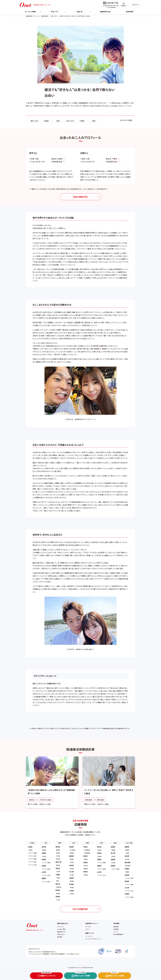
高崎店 (58, 893)
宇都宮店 (59, 887)
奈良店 (86, 875)
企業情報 (116, 927)
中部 (74, 843)
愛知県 (72, 847)
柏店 (58, 121)
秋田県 (44, 866)
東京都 (58, 847)
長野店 (72, 881)
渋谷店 (58, 856)
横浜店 (58, 865)
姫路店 (86, 869)
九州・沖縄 (129, 843)
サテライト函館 (32, 853)
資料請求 (60, 937)
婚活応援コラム (61, 932)
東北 (46, 843)
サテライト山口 (102, 875)
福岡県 (127, 847)
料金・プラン (55, 12)
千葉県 (82, 121)
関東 (60, 843)
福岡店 (127, 850)
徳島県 (113, 847)
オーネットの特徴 (30, 12)
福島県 (44, 878)
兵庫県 (85, 862)
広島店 (100, 856)
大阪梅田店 (87, 850)
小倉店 (127, 853)
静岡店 (72, 859)
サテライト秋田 (46, 869)
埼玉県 (58, 868)
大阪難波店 (87, 853)
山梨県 (72, 891)
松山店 (113, 863)
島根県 (99, 866)
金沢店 (72, 875)
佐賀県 (127, 875)
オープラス (88, 927)
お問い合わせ (61, 934)
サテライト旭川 (32, 856)
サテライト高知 (116, 869)
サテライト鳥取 (102, 863)
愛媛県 (113, 859)
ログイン (88, 929)
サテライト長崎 (129, 885)
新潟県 (72, 884)
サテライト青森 (46, 863)
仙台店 (44, 856)
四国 (115, 843)
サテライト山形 (46, 875)
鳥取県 (99, 859)
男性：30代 (34, 121)
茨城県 (46, 121)
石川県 (72, 872)
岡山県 (99, 847)
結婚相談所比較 (105, 12)
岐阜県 (72, 865)
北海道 (32, 843)
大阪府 (85, 847)
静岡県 (72, 856)
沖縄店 (127, 872)
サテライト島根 (102, 869)
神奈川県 (58, 862)
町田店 (58, 859)
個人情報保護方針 (119, 934)
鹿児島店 (128, 866)
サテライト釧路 (32, 859)
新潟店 (72, 888)
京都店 (86, 859)
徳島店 (113, 850)
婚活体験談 (130, 12)
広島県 (99, 853)
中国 (101, 843)
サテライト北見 (32, 865)
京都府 (85, 856)
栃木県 (58, 884)
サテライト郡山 (46, 882)
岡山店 (100, 850)
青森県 (44, 859)
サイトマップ (60, 927)
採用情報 (116, 929)
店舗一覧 (80, 12)
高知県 (113, 866)
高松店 (113, 856)
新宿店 (58, 853)
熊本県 (127, 856)
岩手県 (44, 847)
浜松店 (72, 862)
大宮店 (58, 872)
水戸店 (58, 900)
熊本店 (127, 859)
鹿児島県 (128, 862)
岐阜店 (72, 869)
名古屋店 (72, 850)
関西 (87, 843)
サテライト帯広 (32, 862)
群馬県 (58, 890)
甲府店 (72, 894)
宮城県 (44, 853)
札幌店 (30, 850)
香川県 (113, 853)
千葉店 (58, 878)
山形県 (44, 872)
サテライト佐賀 (129, 878)
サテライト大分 (129, 891)
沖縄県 (127, 869)
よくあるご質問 (61, 929)
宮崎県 (127, 894)
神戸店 (86, 866)
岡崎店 (72, 853)
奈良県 (85, 872)
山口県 (99, 872)
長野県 (72, 878)
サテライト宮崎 (129, 897)
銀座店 (58, 850)
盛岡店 (44, 850)
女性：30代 (70, 121)
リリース (116, 932)
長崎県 (127, 881)
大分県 (127, 888)
